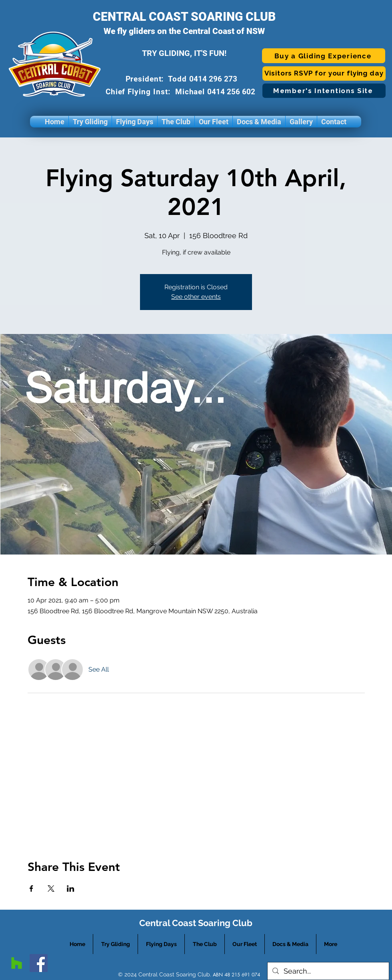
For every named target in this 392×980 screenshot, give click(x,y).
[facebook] (39, 963)
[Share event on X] (51, 889)
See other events (196, 297)
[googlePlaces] (17, 963)
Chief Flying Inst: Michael (157, 92)
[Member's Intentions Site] (324, 91)
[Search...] (328, 971)
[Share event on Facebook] (31, 889)
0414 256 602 (232, 92)
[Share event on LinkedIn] (71, 889)
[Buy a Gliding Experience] (324, 56)
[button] (90, 122)
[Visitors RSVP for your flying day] (324, 74)
